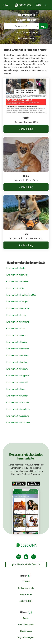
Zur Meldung (26, 129)
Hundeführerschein (26, 625)
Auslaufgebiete (26, 601)
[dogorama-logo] (23, 5)
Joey (26, 234)
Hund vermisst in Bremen (16, 335)
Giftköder (26, 582)
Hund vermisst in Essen (16, 329)
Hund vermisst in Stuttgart (17, 302)
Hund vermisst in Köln (15, 288)
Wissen (26, 612)
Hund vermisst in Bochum (17, 369)
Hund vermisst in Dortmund (17, 322)
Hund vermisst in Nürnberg (17, 355)
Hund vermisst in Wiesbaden (18, 423)
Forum (26, 618)
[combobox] (22, 26)
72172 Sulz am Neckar (26, 38)
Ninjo (26, 176)
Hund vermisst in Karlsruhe (17, 403)
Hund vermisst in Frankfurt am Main (21, 295)
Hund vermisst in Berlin (15, 268)
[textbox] (22, 26)
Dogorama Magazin (26, 637)
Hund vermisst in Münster (17, 396)
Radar (26, 576)
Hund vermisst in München (17, 282)
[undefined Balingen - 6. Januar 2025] (26, 106)
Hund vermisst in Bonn (15, 389)
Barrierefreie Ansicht (26, 565)
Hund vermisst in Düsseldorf (18, 308)
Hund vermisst (30, 32)
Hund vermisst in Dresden (17, 342)
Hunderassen (26, 631)
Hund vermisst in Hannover (17, 349)
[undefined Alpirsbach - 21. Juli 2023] (26, 164)
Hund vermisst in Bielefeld (17, 382)
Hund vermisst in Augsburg (17, 416)
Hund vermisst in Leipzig (16, 315)
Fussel (26, 118)
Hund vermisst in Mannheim (18, 409)
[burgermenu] (5, 5)
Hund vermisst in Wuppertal (17, 376)
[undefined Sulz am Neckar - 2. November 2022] (26, 222)
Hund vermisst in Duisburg (17, 362)
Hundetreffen (26, 594)
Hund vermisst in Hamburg (17, 275)
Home (18, 32)
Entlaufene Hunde (26, 588)
